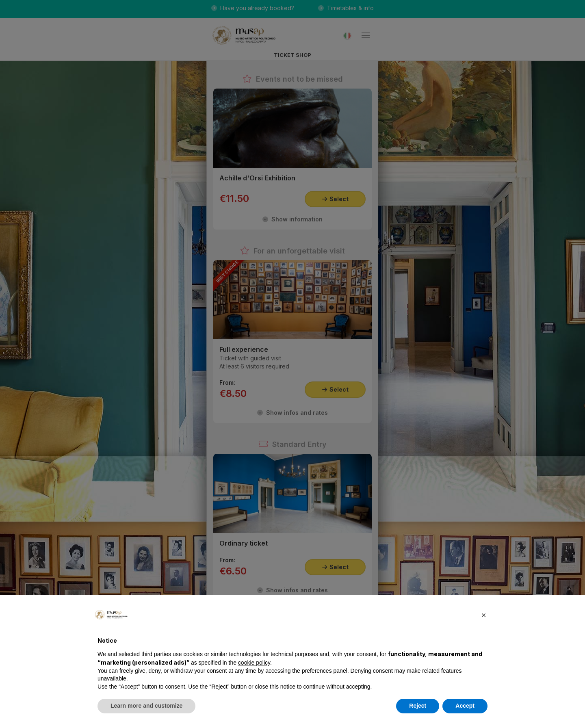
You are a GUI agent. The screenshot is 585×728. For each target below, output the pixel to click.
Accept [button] (465, 706)
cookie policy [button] (254, 663)
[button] (483, 615)
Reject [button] (418, 706)
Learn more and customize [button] (146, 706)
